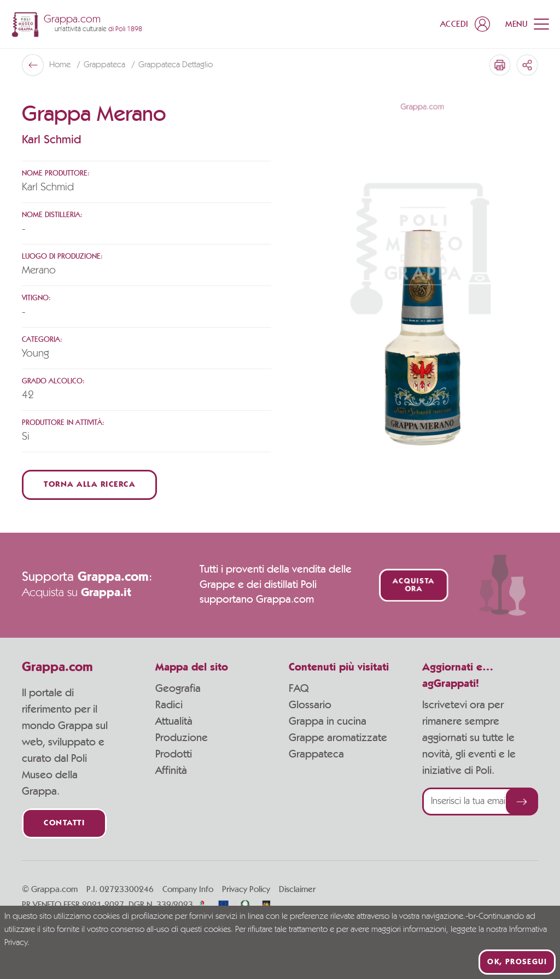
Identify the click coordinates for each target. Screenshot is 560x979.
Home (61, 65)
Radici (169, 705)
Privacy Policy (246, 889)
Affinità (171, 771)
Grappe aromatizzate (338, 738)
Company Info (188, 889)
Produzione (182, 738)
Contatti (64, 823)
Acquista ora (413, 585)
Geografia (178, 689)
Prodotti (174, 754)
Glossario (310, 705)
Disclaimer (297, 889)
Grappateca (106, 65)
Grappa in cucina (328, 721)
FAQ (299, 689)
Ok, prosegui (517, 962)
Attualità (174, 721)
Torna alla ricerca (89, 485)
